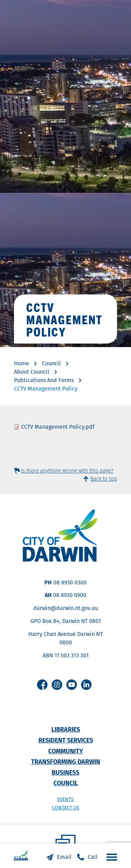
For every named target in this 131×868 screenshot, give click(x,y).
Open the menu (110, 857)
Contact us (66, 808)
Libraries (66, 729)
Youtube (72, 685)
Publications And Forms (44, 380)
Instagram (57, 685)
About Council (32, 372)
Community (66, 751)
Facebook (42, 685)
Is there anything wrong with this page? (67, 471)
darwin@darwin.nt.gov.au (66, 608)
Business (65, 772)
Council (51, 363)
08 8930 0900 (70, 595)
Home (21, 363)
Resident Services (66, 740)
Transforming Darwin (66, 762)
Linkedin (86, 685)
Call (93, 857)
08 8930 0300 (70, 582)
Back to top (104, 479)
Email (64, 857)
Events (65, 799)
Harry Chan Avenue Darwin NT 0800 (65, 638)
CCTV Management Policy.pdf (58, 427)
